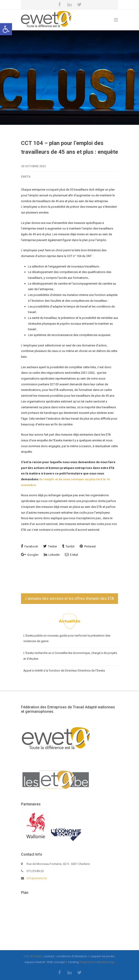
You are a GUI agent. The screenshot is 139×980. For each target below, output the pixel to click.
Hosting (74, 962)
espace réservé (35, 962)
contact (49, 956)
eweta (26, 177)
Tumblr (68, 546)
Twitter (50, 546)
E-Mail (71, 554)
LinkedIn (52, 554)
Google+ (30, 554)
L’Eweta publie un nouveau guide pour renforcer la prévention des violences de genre (67, 638)
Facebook (30, 546)
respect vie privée (102, 956)
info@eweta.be (37, 878)
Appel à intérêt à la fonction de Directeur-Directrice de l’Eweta (64, 671)
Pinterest (88, 546)
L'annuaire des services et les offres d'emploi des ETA (69, 598)
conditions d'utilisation (72, 956)
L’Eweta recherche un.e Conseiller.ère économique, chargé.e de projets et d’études (70, 656)
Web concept (56, 962)
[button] (6, 29)
